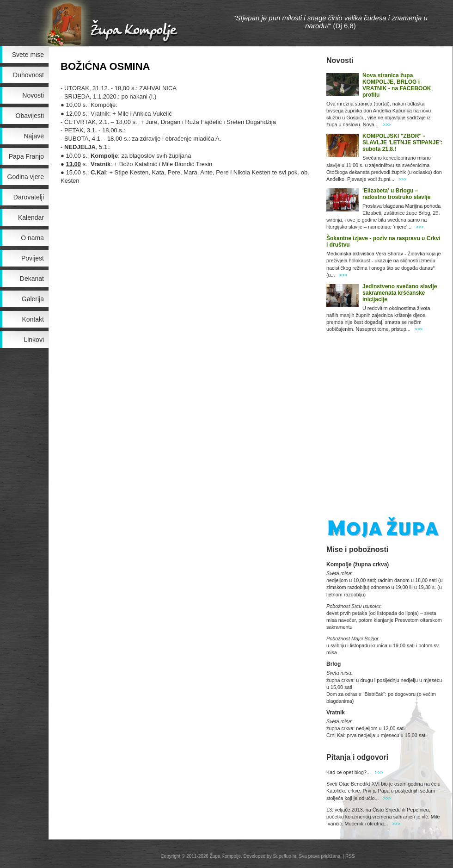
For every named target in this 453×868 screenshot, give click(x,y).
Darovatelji (29, 197)
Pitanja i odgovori (357, 757)
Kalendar (31, 217)
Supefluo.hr (285, 856)
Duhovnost (28, 75)
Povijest (33, 258)
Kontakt (33, 319)
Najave (34, 136)
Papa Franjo (26, 156)
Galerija (33, 299)
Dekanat (32, 279)
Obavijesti (30, 116)
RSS (350, 856)
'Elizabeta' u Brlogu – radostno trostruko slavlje (396, 194)
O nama (32, 238)
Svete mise (28, 55)
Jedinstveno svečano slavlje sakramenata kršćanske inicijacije (400, 293)
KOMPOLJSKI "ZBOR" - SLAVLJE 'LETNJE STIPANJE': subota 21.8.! (402, 143)
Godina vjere (26, 177)
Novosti (33, 95)
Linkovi (34, 340)
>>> (387, 125)
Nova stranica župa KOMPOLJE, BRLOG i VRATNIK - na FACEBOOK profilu (397, 85)
